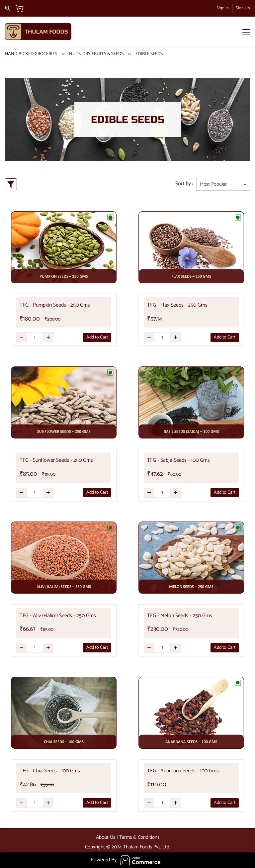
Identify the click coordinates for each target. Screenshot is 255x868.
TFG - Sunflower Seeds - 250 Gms (56, 460)
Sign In (223, 8)
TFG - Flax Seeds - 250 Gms (177, 305)
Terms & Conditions (139, 837)
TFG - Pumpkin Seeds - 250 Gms (55, 305)
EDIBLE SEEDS (149, 54)
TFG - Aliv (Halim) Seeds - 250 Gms (58, 616)
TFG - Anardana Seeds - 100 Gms (183, 771)
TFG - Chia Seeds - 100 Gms (50, 771)
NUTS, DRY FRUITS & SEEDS (96, 54)
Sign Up (243, 8)
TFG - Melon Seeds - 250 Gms (180, 616)
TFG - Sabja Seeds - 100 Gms (178, 460)
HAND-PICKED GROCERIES (31, 54)
